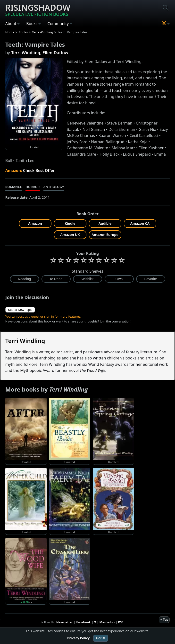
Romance (14, 187)
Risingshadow (38, 9)
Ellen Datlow (55, 53)
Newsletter (65, 622)
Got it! (101, 638)
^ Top (164, 619)
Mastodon (107, 622)
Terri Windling (26, 53)
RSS (121, 622)
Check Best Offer (39, 170)
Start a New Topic (20, 310)
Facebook (83, 622)
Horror (33, 187)
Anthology (54, 187)
